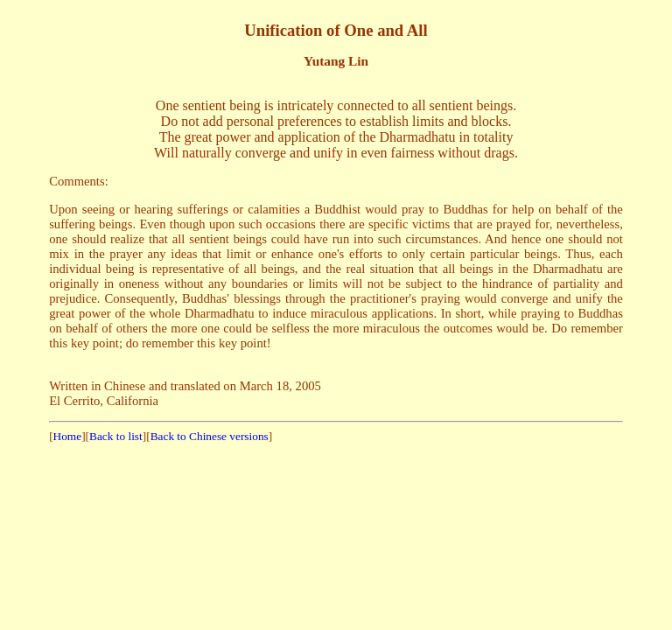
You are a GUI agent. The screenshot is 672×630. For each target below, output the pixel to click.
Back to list (116, 436)
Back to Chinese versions (210, 436)
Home (68, 436)
